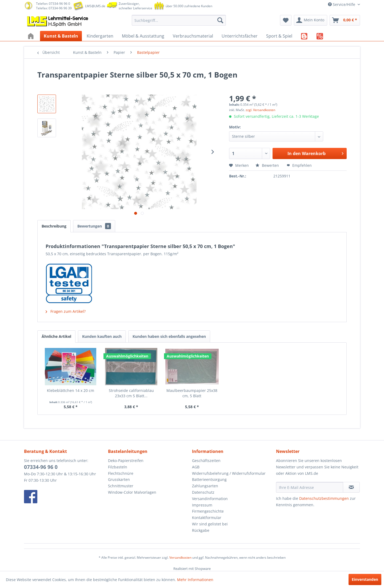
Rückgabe (201, 530)
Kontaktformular (207, 518)
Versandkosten (180, 557)
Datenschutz (203, 492)
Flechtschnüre (121, 473)
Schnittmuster (121, 486)
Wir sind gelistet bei (210, 524)
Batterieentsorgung (209, 479)
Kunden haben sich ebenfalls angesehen (169, 336)
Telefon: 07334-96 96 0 (53, 4)
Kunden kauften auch (102, 336)
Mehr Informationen (195, 580)
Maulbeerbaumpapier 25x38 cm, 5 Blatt (192, 393)
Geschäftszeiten (206, 461)
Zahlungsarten (205, 486)
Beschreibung (54, 226)
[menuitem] (179, 20)
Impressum (202, 505)
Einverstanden (365, 579)
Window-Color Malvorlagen (132, 492)
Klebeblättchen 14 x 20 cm (71, 390)
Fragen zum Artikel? (66, 311)
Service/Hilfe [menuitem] (342, 4)
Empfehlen (299, 165)
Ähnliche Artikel (56, 336)
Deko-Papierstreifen (126, 461)
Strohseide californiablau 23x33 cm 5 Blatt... (131, 393)
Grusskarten (119, 479)
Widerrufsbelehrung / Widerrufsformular (229, 473)
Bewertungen (94, 226)
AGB (196, 467)
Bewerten (268, 165)
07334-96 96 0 (41, 467)
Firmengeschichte (208, 511)
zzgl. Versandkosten (260, 110)
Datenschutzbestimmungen (324, 498)
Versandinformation (210, 499)
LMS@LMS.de (95, 6)
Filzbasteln (118, 467)
